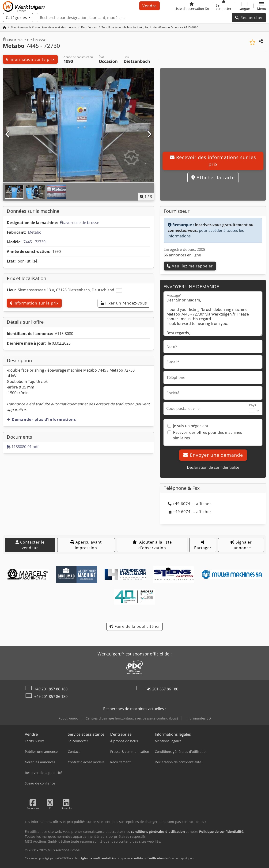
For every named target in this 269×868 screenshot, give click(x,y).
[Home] (44, 27)
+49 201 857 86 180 (51, 689)
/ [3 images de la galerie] (146, 197)
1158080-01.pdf (23, 447)
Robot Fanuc (68, 718)
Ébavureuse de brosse (80, 223)
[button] (262, 6)
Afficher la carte (213, 177)
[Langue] (244, 6)
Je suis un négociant (191, 426)
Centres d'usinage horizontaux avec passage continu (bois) (132, 718)
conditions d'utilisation (147, 858)
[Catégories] (18, 18)
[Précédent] (8, 134)
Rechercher (249, 18)
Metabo (35, 232)
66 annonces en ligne (182, 255)
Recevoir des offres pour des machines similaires (208, 435)
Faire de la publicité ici (134, 626)
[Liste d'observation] (192, 6)
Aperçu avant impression (86, 545)
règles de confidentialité (97, 858)
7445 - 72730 (34, 242)
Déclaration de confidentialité (213, 467)
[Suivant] (149, 134)
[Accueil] (4, 27)
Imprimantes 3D (198, 718)
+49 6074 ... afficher (189, 504)
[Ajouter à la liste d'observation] (252, 42)
